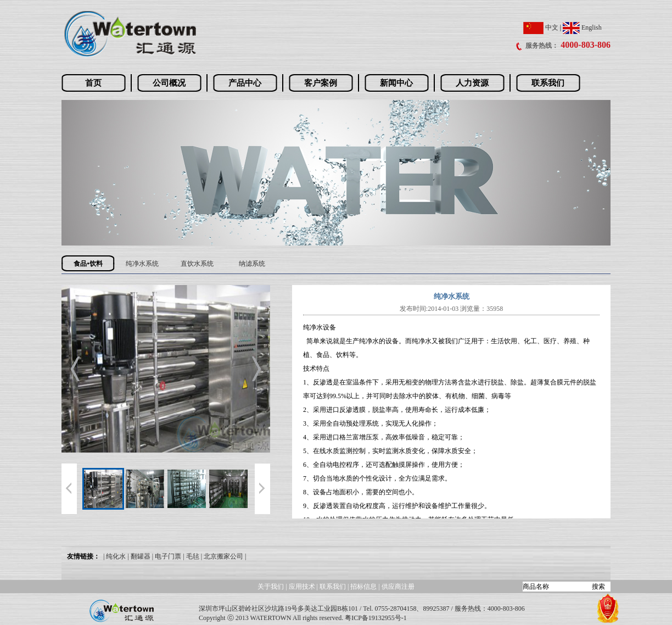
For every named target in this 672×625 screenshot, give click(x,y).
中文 (541, 27)
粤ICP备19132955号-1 (376, 618)
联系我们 (548, 83)
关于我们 (271, 587)
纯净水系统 (142, 264)
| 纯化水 (114, 556)
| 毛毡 (191, 556)
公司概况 (169, 83)
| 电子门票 (167, 556)
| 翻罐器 (139, 556)
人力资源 (472, 83)
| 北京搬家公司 (222, 556)
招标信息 (364, 587)
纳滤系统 (252, 264)
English (582, 27)
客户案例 (321, 83)
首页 (93, 83)
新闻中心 (396, 83)
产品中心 (245, 83)
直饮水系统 (197, 264)
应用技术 (302, 587)
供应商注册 (398, 587)
